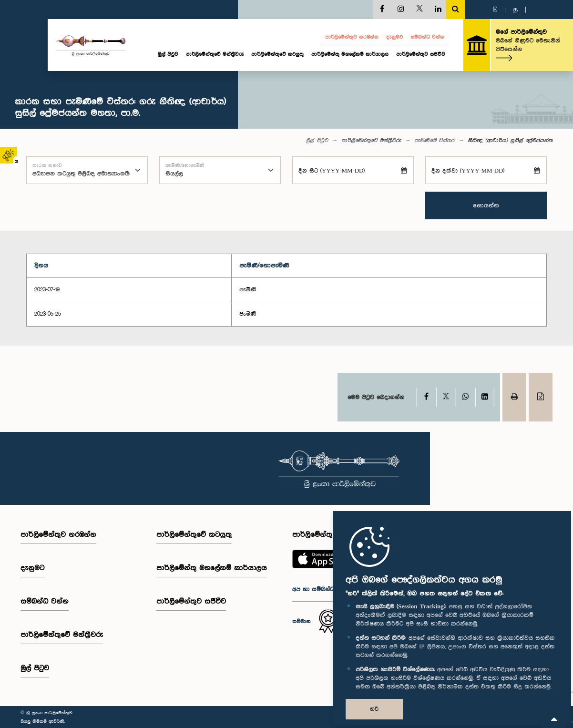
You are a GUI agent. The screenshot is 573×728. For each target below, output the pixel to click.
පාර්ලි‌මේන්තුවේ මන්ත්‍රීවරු (215, 54)
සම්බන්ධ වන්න (427, 37)
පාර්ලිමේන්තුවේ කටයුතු (277, 54)
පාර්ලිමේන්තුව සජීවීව (421, 54)
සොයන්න (486, 205)
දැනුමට (394, 37)
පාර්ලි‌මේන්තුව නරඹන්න (352, 37)
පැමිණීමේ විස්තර (434, 141)
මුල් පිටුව (168, 54)
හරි (374, 709)
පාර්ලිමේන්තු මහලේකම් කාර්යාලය (350, 54)
